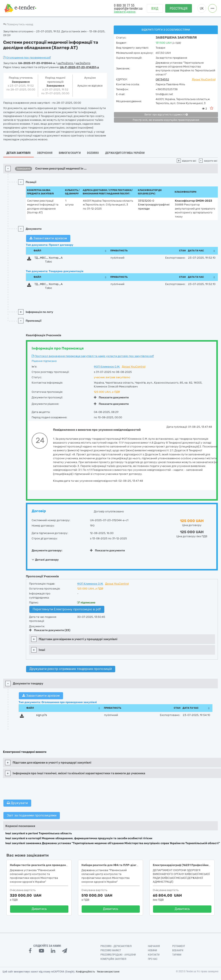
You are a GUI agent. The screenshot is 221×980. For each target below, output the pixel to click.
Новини (152, 950)
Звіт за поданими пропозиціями (32, 815)
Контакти (154, 955)
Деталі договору (45, 560)
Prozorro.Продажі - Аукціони (118, 955)
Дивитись (39, 909)
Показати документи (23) (50, 630)
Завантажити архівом (48, 238)
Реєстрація (179, 9)
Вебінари (178, 950)
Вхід (155, 9)
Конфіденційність (85, 972)
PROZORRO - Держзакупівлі (116, 946)
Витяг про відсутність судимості (166, 115)
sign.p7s (42, 715)
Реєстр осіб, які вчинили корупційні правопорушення (166, 120)
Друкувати (17, 803)
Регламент (179, 946)
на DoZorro (83, 63)
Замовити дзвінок (125, 12)
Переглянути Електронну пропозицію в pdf (67, 609)
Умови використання (108, 972)
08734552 (162, 79)
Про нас (153, 959)
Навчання (154, 946)
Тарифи (177, 955)
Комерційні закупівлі (113, 959)
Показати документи (111, 397)
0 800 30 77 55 (124, 6)
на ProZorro (66, 63)
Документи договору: (47, 550)
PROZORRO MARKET (111, 950)
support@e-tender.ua (128, 9)
